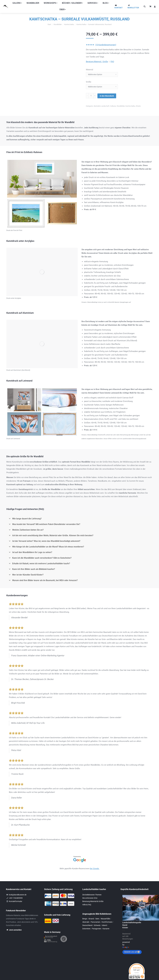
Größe (89, 82)
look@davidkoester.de (18, 890)
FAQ (112, 62)
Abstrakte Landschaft (101, 106)
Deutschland (87, 920)
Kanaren (106, 924)
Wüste (138, 106)
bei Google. (95, 864)
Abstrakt (86, 917)
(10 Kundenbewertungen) (106, 45)
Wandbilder (121, 106)
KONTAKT (119, 8)
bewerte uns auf (132, 947)
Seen (97, 914)
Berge (85, 914)
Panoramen (95, 917)
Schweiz (97, 920)
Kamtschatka (130, 106)
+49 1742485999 (16, 893)
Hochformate (107, 917)
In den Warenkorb (107, 96)
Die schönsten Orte (90, 893)
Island (104, 920)
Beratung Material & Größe (93, 896)
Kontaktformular (16, 896)
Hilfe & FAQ (87, 900)
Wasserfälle (105, 914)
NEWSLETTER (133, 8)
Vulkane (113, 106)
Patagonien (97, 924)
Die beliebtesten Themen (92, 890)
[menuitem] (17, 3)
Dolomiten (86, 924)
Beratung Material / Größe (97, 62)
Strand (91, 914)
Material (90, 70)
